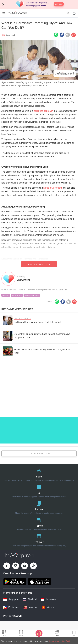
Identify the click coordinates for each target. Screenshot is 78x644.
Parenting (13, 290)
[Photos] (39, 507)
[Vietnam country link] (48, 607)
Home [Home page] (4, 290)
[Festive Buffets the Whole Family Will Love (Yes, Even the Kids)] (39, 351)
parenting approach (43, 111)
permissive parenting (32, 295)
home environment (53, 188)
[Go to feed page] (17, 13)
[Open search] (68, 13)
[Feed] (39, 474)
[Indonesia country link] (48, 599)
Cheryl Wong (24, 280)
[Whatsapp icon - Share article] (56, 35)
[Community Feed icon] (57, 633)
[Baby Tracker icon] (39, 633)
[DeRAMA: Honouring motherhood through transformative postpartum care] (39, 336)
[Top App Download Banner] (39, 4)
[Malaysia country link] (30, 607)
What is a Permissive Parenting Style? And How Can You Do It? (43, 290)
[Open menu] (4, 13)
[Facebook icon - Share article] (62, 35)
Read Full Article (39, 264)
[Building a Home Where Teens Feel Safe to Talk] (32, 320)
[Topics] (39, 523)
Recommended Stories (17, 309)
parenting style (17, 295)
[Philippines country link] (11, 607)
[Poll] (39, 491)
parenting (6, 295)
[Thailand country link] (30, 599)
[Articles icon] (21, 633)
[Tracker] (39, 540)
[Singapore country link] (11, 599)
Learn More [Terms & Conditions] (54, 641)
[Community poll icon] (74, 633)
